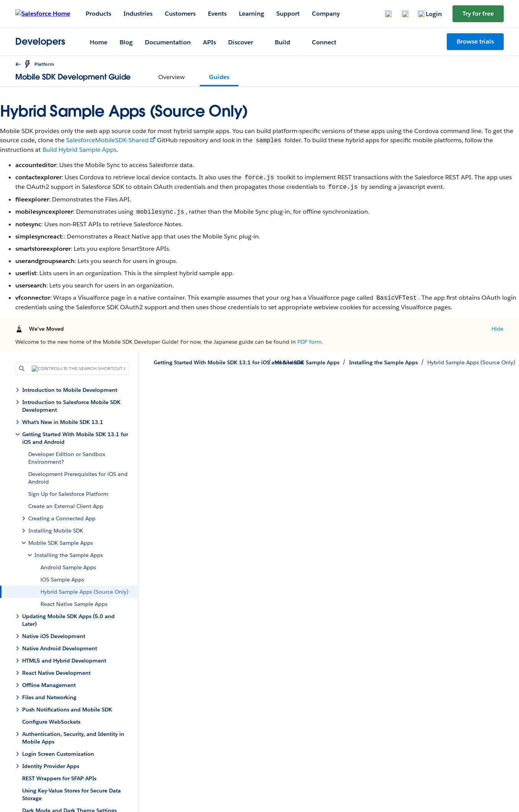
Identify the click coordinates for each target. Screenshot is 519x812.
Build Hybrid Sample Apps (79, 150)
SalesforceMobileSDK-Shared (107, 140)
